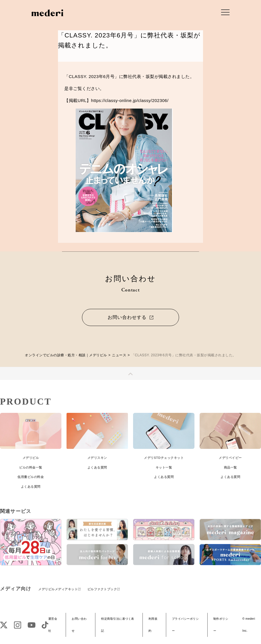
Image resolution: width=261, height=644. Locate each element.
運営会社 (53, 625)
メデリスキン (97, 458)
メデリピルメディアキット (58, 589)
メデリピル (31, 458)
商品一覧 (230, 467)
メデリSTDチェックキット (164, 458)
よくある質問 (31, 487)
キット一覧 (164, 467)
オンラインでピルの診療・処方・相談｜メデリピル (66, 355)
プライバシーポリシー (185, 625)
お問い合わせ (79, 625)
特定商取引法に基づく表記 (118, 625)
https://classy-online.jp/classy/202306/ (130, 100)
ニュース (119, 355)
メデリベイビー (230, 458)
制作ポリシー (221, 625)
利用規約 (153, 625)
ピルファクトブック (102, 589)
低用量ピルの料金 (31, 477)
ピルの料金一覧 (31, 467)
